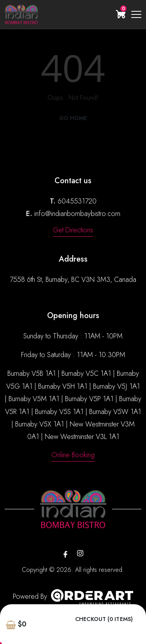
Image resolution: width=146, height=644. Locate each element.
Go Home (73, 118)
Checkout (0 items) (104, 619)
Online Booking (73, 455)
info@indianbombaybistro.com (77, 214)
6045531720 (77, 201)
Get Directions (73, 230)
